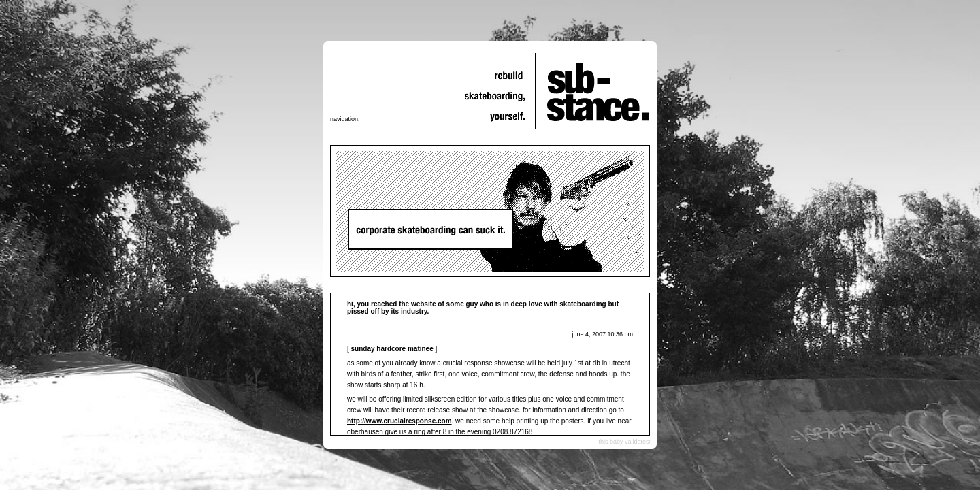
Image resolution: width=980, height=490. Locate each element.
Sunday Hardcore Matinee (392, 349)
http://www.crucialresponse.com (399, 421)
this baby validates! (624, 442)
